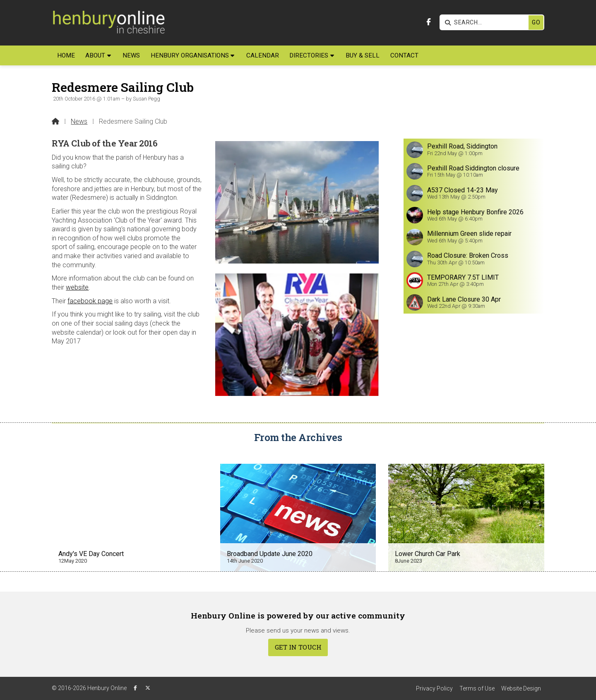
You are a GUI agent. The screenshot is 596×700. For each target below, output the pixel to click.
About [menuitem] (95, 55)
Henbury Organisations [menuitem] (190, 55)
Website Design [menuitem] (521, 688)
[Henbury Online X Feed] (148, 688)
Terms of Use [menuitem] (477, 688)
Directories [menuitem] (309, 55)
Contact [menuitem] (404, 55)
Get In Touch (298, 647)
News (79, 121)
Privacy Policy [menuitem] (434, 688)
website (77, 287)
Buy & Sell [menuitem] (363, 55)
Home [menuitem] (66, 55)
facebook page (90, 301)
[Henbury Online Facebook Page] (429, 22)
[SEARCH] (486, 23)
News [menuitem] (131, 55)
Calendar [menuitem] (263, 55)
